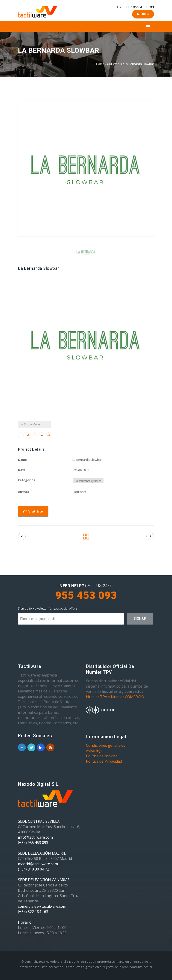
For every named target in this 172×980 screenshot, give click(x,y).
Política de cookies (102, 756)
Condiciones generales (106, 745)
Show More (30, 424)
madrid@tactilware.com (38, 864)
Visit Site (33, 511)
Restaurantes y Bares (88, 481)
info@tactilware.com (35, 837)
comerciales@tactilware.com (42, 906)
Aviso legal (95, 751)
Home (100, 64)
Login (143, 14)
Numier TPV (97, 697)
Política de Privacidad (104, 761)
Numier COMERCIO (128, 697)
